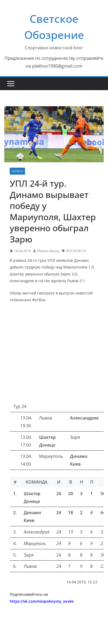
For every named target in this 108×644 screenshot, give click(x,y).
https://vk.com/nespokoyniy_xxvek (42, 601)
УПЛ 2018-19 (76, 251)
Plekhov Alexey (48, 251)
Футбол (17, 171)
